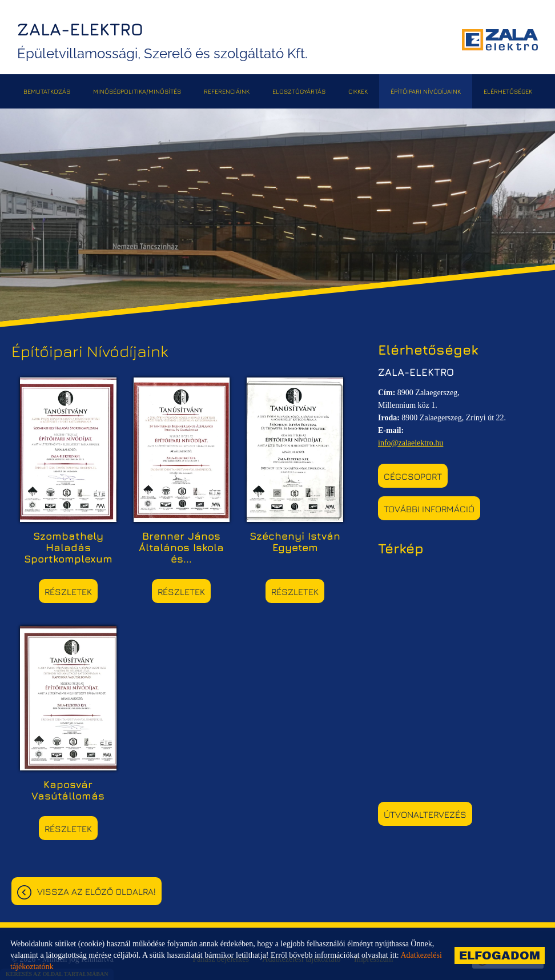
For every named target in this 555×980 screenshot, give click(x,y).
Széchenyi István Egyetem (295, 542)
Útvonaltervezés (425, 814)
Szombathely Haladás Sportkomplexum (68, 548)
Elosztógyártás (299, 91)
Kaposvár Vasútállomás (68, 790)
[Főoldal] (500, 40)
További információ (429, 509)
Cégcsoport (413, 476)
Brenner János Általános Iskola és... (181, 548)
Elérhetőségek (508, 91)
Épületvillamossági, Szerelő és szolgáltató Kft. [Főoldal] (162, 40)
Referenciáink (227, 91)
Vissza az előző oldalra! (96, 891)
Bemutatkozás (47, 91)
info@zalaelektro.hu (411, 443)
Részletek (68, 592)
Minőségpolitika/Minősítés (137, 91)
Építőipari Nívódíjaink (426, 91)
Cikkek (358, 91)
